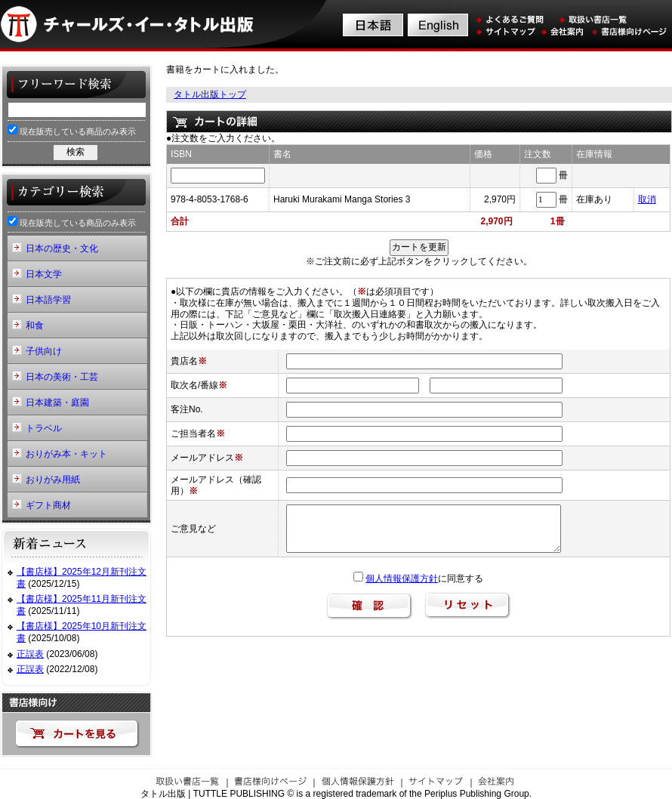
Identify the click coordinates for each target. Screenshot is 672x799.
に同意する (418, 578)
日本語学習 (48, 300)
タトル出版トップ (210, 94)
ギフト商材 (48, 505)
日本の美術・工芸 (62, 377)
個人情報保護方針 (402, 578)
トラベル (44, 428)
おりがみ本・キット (66, 454)
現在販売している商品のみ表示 (72, 130)
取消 (647, 199)
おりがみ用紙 (53, 480)
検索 (76, 152)
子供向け (44, 351)
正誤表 (30, 654)
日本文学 (44, 274)
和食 (35, 325)
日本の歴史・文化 (62, 248)
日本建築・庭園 (57, 403)
